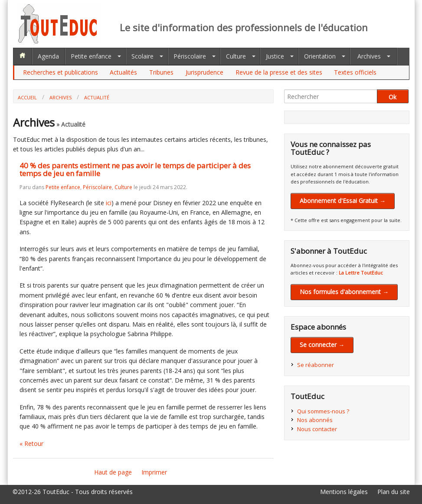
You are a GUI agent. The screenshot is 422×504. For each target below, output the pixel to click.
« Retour (31, 443)
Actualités (123, 72)
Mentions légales (344, 492)
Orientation (320, 56)
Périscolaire (190, 56)
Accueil (27, 97)
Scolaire (142, 56)
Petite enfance (91, 56)
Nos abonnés (315, 420)
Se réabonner (316, 365)
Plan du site (394, 492)
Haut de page (113, 472)
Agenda (48, 56)
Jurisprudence (204, 72)
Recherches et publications (61, 72)
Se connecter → (322, 345)
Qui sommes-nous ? (323, 411)
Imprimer (154, 472)
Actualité (97, 97)
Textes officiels (355, 72)
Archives (369, 56)
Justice (275, 56)
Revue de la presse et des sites (279, 72)
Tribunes (161, 72)
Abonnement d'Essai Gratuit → (343, 201)
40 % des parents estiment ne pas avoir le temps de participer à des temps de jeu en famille (135, 170)
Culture (236, 56)
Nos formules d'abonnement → (344, 292)
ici (109, 203)
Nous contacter (317, 429)
